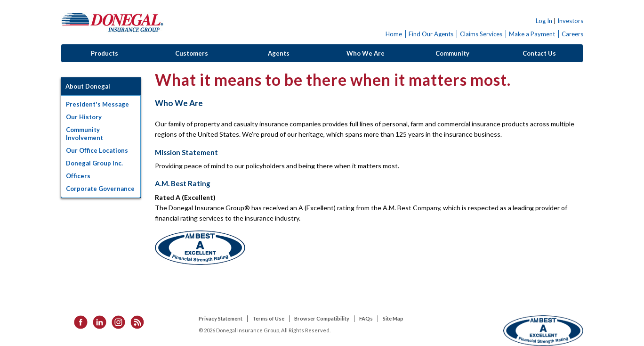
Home (394, 34)
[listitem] (78, 322)
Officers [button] (78, 176)
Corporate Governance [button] (100, 189)
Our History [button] (84, 117)
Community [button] (452, 53)
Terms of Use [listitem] (268, 318)
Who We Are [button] (366, 53)
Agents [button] (279, 53)
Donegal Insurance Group (113, 22)
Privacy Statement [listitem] (221, 318)
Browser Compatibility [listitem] (322, 318)
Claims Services (481, 34)
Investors (570, 21)
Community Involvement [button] (85, 134)
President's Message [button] (97, 104)
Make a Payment (532, 34)
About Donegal (88, 86)
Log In (544, 21)
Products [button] (105, 53)
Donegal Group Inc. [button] (94, 163)
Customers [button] (192, 53)
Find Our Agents (431, 34)
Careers (572, 34)
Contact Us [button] (539, 53)
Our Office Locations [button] (97, 150)
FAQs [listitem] (366, 318)
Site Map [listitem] (393, 318)
